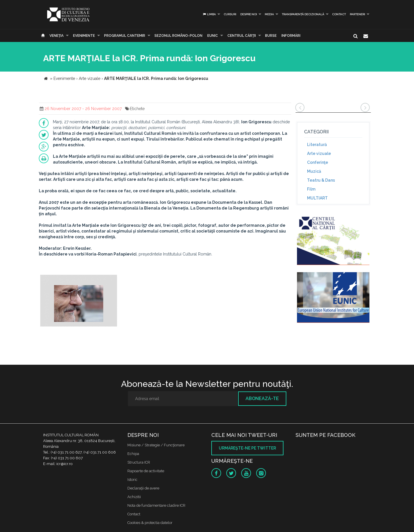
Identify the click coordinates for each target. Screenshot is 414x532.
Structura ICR (139, 462)
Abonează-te (262, 398)
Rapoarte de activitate (146, 471)
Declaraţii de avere (143, 488)
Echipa (133, 454)
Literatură (317, 145)
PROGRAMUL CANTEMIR (125, 36)
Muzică (314, 171)
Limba (209, 14)
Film (311, 189)
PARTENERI (358, 14)
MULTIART (317, 198)
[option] (79, 301)
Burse (271, 36)
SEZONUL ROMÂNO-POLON (178, 36)
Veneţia (56, 36)
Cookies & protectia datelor (150, 523)
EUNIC (213, 36)
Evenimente (84, 36)
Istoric (132, 480)
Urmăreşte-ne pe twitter (247, 448)
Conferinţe (318, 162)
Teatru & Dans (321, 180)
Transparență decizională (303, 14)
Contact (339, 14)
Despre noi (249, 14)
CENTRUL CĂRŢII (242, 36)
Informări (291, 36)
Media (269, 14)
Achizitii (134, 497)
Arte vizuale (319, 153)
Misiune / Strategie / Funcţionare (156, 445)
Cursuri (230, 14)
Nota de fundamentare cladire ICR (156, 505)
